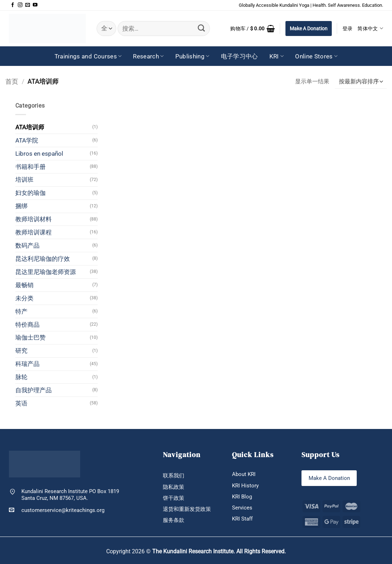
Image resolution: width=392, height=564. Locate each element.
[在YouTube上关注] (35, 5)
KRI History (245, 486)
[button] (252, 29)
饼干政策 (174, 498)
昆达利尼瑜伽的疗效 (43, 259)
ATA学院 (27, 140)
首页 (12, 81)
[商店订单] (361, 82)
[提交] (201, 29)
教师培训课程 (33, 232)
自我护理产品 (33, 390)
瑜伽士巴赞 (30, 337)
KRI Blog (242, 497)
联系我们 (174, 476)
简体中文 (370, 28)
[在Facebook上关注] (13, 5)
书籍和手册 (30, 167)
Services (242, 508)
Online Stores (316, 56)
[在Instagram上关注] (20, 5)
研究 (21, 351)
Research (148, 56)
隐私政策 (174, 487)
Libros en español (39, 154)
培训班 (24, 180)
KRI (277, 56)
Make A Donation (309, 29)
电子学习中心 (239, 56)
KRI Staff (242, 519)
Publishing (192, 56)
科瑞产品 (27, 364)
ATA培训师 (30, 127)
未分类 (24, 298)
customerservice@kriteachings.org (57, 510)
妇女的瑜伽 (30, 193)
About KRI (244, 474)
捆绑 (21, 206)
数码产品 (27, 245)
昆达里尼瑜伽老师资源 (46, 272)
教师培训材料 (33, 219)
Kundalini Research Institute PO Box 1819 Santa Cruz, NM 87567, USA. (70, 495)
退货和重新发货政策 (187, 509)
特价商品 (27, 325)
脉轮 (21, 377)
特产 (21, 311)
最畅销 (24, 285)
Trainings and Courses (88, 56)
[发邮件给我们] (28, 5)
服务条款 (174, 520)
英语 (21, 403)
